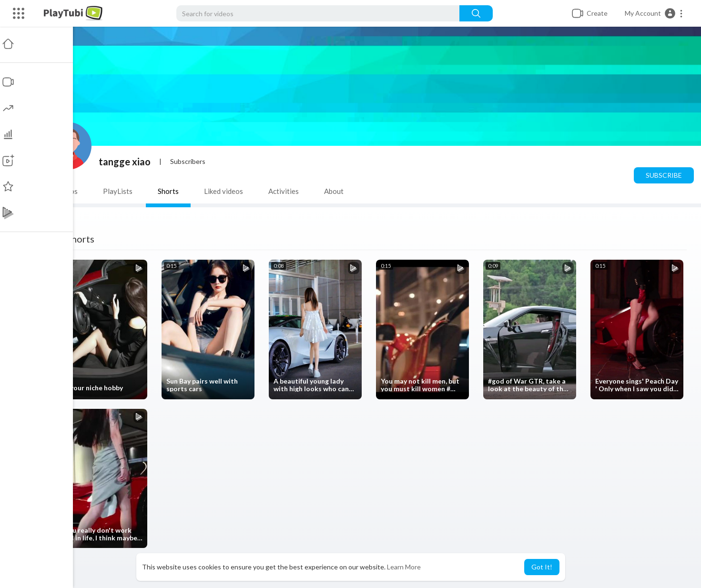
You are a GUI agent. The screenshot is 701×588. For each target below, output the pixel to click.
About (335, 191)
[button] (654, 13)
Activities (285, 191)
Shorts (170, 191)
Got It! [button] (542, 567)
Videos (68, 191)
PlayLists (119, 191)
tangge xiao (126, 162)
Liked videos (225, 191)
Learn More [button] (404, 567)
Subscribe (664, 175)
